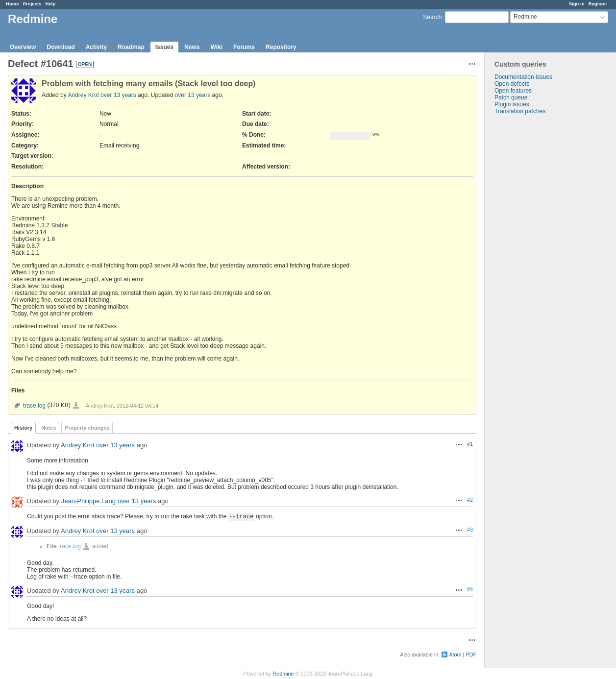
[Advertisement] (534, 268)
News (192, 47)
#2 (470, 500)
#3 (470, 530)
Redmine (283, 674)
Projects (32, 4)
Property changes (87, 428)
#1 (470, 444)
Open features (513, 91)
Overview (23, 47)
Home (12, 4)
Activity (96, 47)
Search (432, 17)
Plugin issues (512, 104)
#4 (470, 589)
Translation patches (520, 111)
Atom (455, 655)
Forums (244, 47)
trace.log (34, 406)
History (23, 428)
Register (598, 4)
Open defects (512, 84)
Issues (164, 47)
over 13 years (118, 95)
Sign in (577, 4)
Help (51, 4)
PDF (471, 655)
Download (61, 47)
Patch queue (511, 97)
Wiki (216, 47)
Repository (281, 47)
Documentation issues (523, 77)
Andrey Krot (83, 95)
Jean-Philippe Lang (88, 501)
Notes (49, 428)
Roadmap (131, 47)
